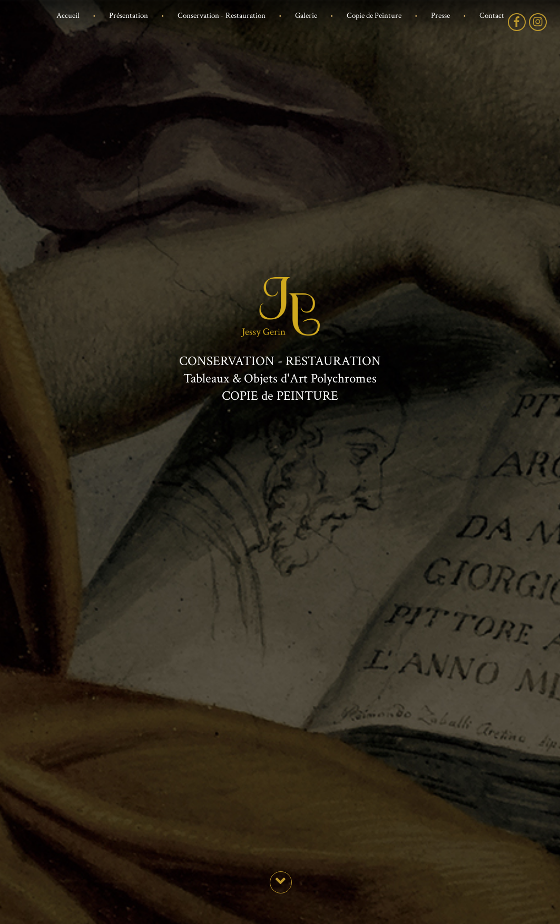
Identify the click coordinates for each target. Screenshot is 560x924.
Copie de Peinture (374, 16)
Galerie (306, 16)
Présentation (129, 16)
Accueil (68, 16)
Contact (492, 16)
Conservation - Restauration (222, 16)
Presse (440, 16)
